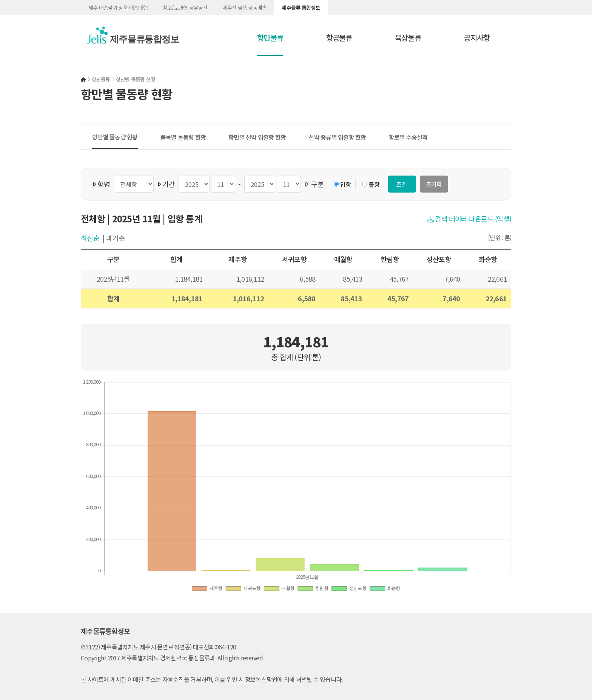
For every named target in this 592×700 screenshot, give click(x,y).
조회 (402, 184)
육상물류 (408, 38)
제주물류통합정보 (141, 39)
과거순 (115, 238)
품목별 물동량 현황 (183, 137)
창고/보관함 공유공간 (185, 8)
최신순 (90, 238)
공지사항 (477, 38)
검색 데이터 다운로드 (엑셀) (469, 219)
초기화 (434, 184)
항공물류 (339, 38)
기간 (166, 184)
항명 (101, 184)
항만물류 (270, 38)
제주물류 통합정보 (301, 8)
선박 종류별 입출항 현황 (337, 137)
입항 (346, 184)
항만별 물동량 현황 (115, 137)
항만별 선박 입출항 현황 (257, 137)
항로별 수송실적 (408, 137)
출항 (374, 184)
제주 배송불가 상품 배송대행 (118, 8)
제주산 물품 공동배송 (245, 8)
